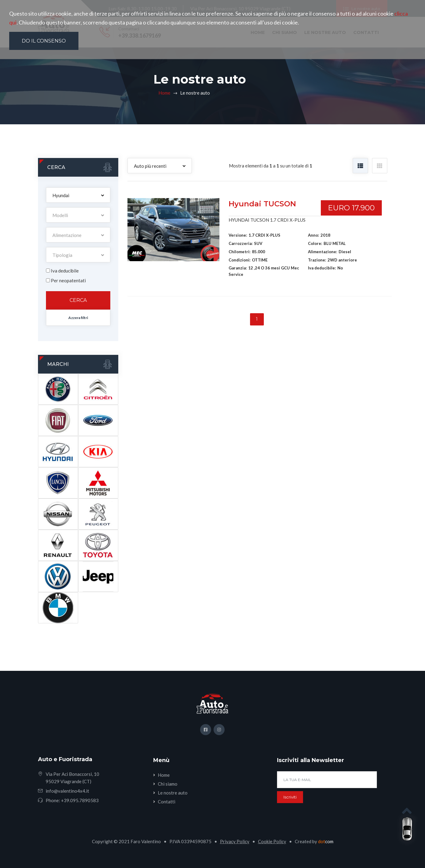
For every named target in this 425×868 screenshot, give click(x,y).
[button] (78, 195)
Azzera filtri (78, 318)
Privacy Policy (235, 841)
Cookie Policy (272, 841)
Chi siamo (168, 784)
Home (164, 93)
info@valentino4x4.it (67, 791)
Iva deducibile (65, 271)
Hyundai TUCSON (262, 204)
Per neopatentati (68, 280)
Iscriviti (290, 797)
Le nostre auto (173, 793)
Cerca (78, 300)
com (326, 841)
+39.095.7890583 (80, 800)
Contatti (167, 802)
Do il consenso (44, 41)
